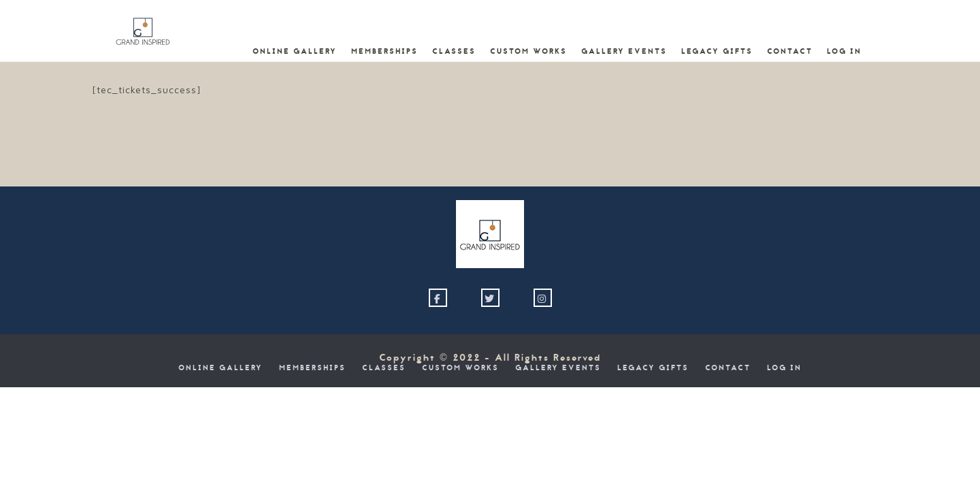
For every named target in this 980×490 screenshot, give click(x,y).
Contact (790, 52)
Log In (844, 52)
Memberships (385, 52)
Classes (454, 52)
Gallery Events (624, 52)
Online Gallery (295, 52)
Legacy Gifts (717, 52)
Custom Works (528, 52)
